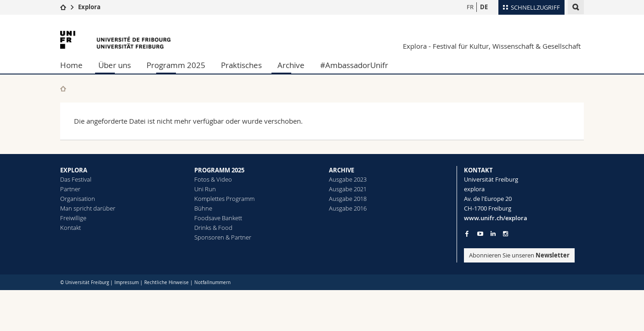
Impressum (127, 282)
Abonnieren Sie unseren (519, 255)
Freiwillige (73, 218)
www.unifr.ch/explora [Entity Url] (496, 218)
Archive (291, 65)
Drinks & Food (213, 228)
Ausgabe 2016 (348, 208)
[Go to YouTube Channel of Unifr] (480, 234)
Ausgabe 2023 (348, 179)
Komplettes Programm (224, 199)
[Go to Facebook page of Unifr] (467, 234)
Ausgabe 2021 (348, 189)
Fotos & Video (213, 179)
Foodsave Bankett (218, 218)
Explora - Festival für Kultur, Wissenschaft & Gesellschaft (492, 46)
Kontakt (71, 228)
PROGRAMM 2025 (219, 170)
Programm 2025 (176, 65)
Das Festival (76, 179)
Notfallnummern (212, 282)
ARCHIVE (342, 170)
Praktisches (241, 65)
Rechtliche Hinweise (167, 282)
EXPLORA (74, 170)
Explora (89, 7)
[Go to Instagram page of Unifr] (506, 234)
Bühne (203, 208)
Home (71, 65)
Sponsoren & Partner (223, 237)
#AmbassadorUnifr (354, 65)
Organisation (78, 199)
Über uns (115, 65)
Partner (70, 189)
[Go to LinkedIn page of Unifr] (493, 234)
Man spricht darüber (88, 208)
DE (484, 7)
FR (470, 7)
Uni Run (205, 189)
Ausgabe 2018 (348, 199)
